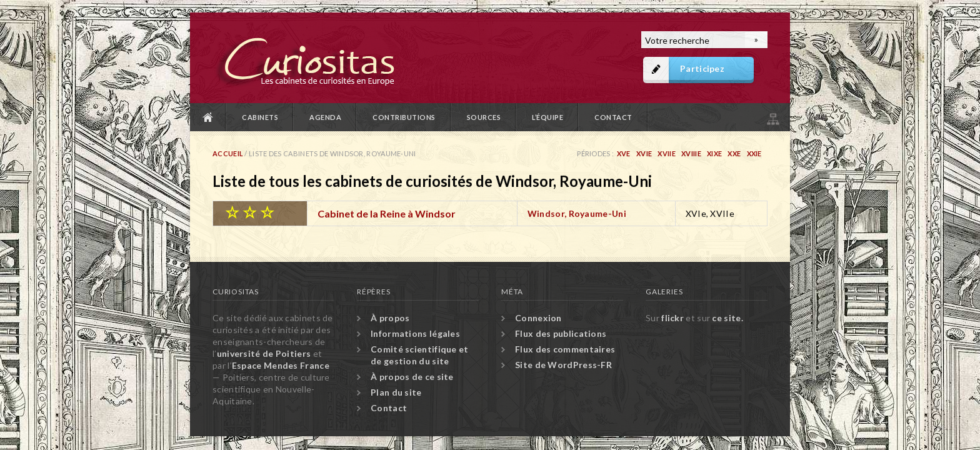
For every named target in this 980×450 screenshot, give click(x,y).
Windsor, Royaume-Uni (577, 213)
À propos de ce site (412, 377)
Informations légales (415, 333)
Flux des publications (561, 333)
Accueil (208, 117)
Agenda (325, 117)
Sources (484, 117)
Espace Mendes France (281, 365)
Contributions (404, 117)
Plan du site (772, 117)
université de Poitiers (264, 353)
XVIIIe (691, 153)
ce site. (727, 318)
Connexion (538, 318)
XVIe (644, 153)
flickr (672, 318)
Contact (613, 117)
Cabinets (260, 117)
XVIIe (667, 153)
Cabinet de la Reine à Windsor (387, 213)
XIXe (714, 153)
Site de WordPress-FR (563, 365)
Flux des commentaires (565, 349)
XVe (624, 153)
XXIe (754, 153)
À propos (390, 318)
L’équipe (547, 117)
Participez (702, 68)
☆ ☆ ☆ (249, 212)
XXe (734, 153)
